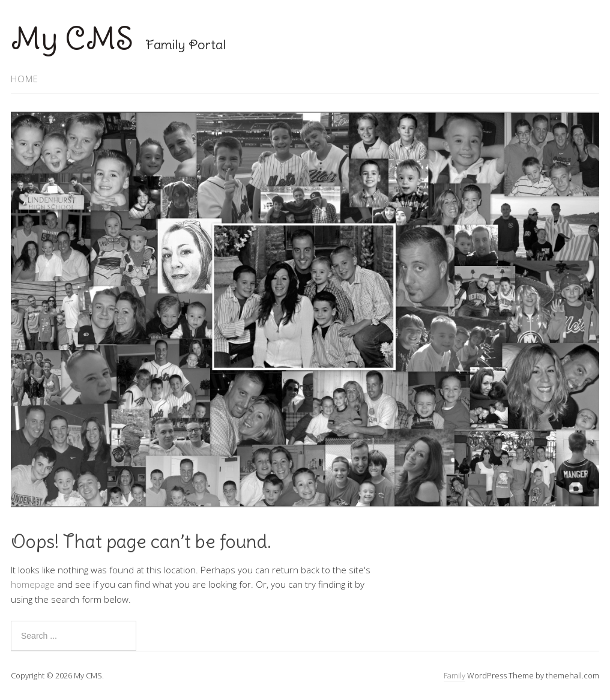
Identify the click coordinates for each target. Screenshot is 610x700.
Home (25, 79)
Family (454, 675)
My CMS (72, 39)
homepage (33, 584)
